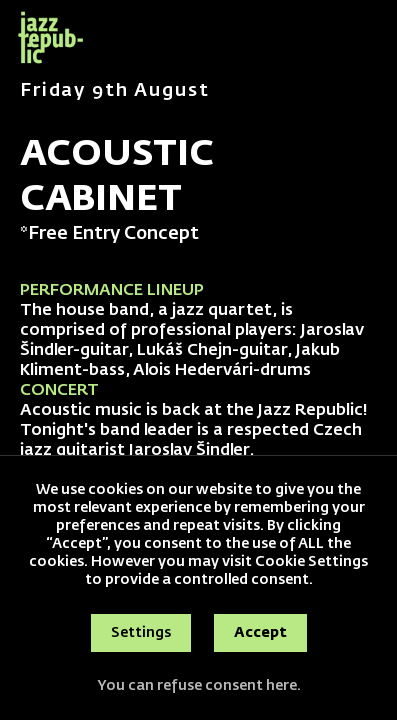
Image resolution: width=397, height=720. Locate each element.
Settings (141, 633)
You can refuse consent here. (199, 686)
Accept (260, 633)
